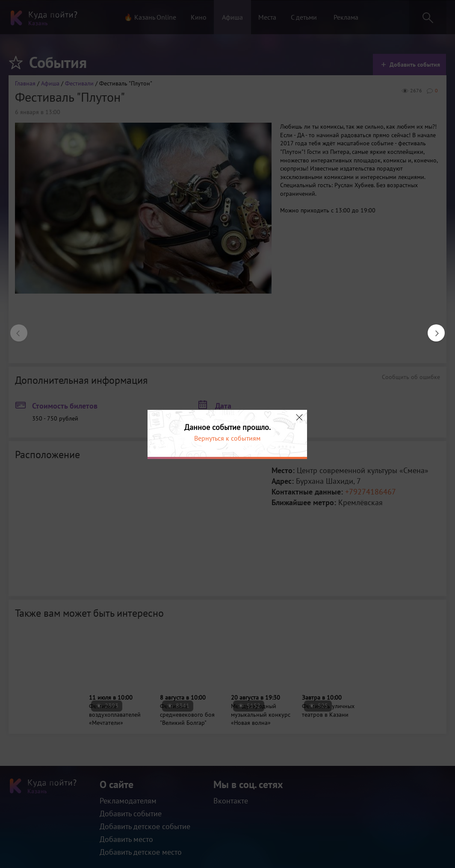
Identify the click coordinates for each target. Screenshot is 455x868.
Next (432, 329)
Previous (15, 329)
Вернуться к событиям (227, 438)
